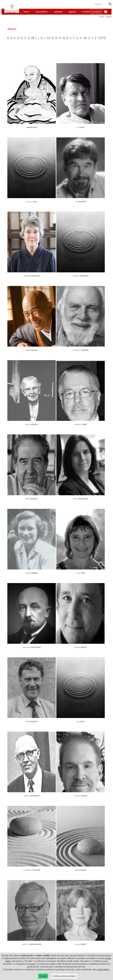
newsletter (96, 12)
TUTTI (102, 38)
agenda (72, 12)
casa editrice (42, 12)
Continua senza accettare (64, 976)
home (102, 17)
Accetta (43, 976)
